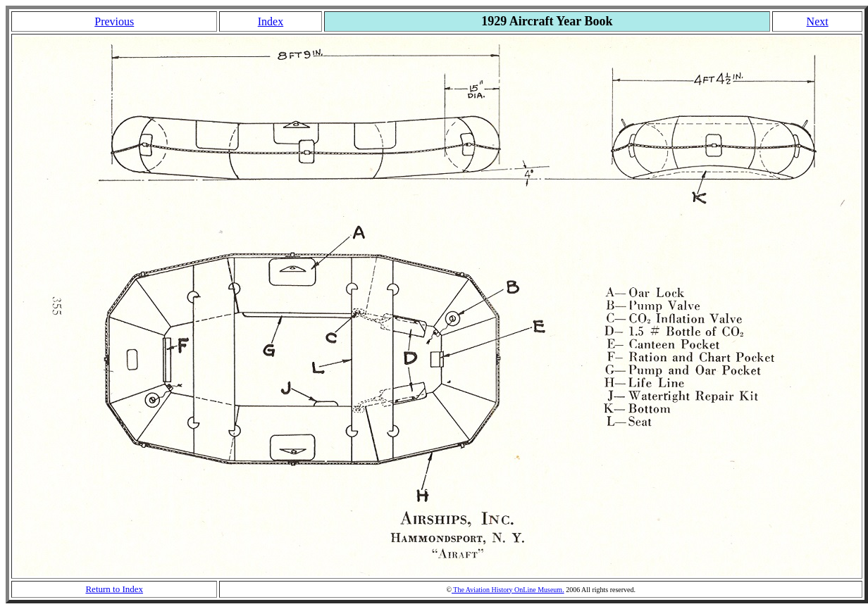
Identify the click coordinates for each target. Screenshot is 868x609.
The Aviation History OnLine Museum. (508, 590)
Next (818, 21)
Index (271, 21)
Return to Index (114, 589)
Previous (114, 21)
